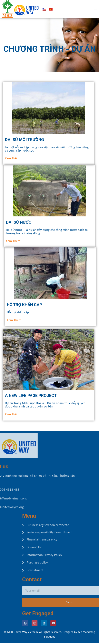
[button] (14, 320)
